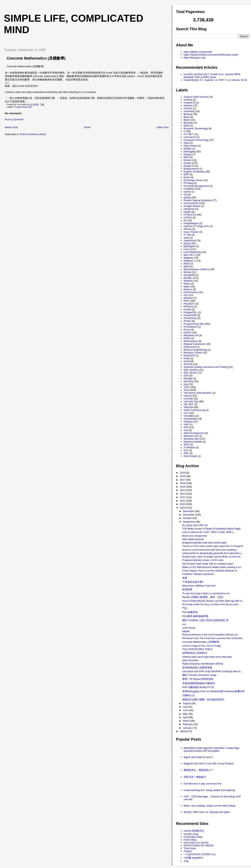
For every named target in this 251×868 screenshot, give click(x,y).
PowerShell (190, 315)
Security (188, 364)
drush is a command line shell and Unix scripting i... (211, 550)
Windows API (191, 436)
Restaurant (190, 347)
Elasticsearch (191, 169)
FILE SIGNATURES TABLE (197, 649)
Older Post (163, 127)
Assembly (189, 111)
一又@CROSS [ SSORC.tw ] (200, 854)
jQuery (187, 243)
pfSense (188, 298)
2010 (183, 504)
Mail (186, 264)
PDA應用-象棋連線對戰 (195, 616)
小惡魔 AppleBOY (194, 858)
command (189, 137)
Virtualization (191, 419)
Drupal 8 (188, 166)
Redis (187, 338)
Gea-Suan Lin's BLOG (196, 843)
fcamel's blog (191, 834)
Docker (188, 160)
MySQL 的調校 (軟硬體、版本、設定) (203, 597)
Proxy (187, 330)
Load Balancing (192, 252)
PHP (186, 301)
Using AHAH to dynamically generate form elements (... (213, 553)
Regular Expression (194, 344)
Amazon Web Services (196, 97)
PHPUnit (188, 307)
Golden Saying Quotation (198, 200)
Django (188, 154)
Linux (187, 249)
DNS (186, 157)
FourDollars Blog (193, 837)
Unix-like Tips (191, 401)
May (186, 714)
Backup (188, 114)
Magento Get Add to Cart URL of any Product (209, 763)
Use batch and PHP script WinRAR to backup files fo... (212, 671)
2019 (183, 473)
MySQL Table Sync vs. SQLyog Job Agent (207, 812)
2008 (183, 731)
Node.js (188, 289)
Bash (187, 117)
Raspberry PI (191, 335)
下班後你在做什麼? (193, 582)
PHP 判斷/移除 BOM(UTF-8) (198, 687)
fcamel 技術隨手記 (194, 831)
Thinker (188, 851)
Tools (187, 390)
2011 (183, 501)
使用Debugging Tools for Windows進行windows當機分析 (214, 691)
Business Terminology (196, 128)
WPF (186, 445)
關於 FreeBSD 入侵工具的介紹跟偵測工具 (206, 620)
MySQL (188, 278)
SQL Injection (191, 370)
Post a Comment (14, 119)
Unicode (188, 399)
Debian (188, 149)
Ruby (187, 358)
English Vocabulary (194, 172)
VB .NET (189, 404)
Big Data (188, 123)
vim (186, 413)
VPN (186, 427)
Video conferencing (194, 410)
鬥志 (185, 608)
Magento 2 (189, 261)
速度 (185, 578)
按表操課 (187, 589)
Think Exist (190, 848)
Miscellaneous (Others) (197, 269)
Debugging (190, 151)
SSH (186, 376)
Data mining (190, 146)
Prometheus (190, 327)
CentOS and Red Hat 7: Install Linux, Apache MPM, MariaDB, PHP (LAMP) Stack (212, 76)
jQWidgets (189, 246)
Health (187, 212)
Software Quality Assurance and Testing (206, 367)
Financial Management (196, 186)
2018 (183, 476)
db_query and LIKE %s (195, 525)
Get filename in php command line (203, 784)
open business (190, 660)
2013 (183, 494)
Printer (187, 321)
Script (187, 361)
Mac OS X (189, 255)
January (188, 728)
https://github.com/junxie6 (198, 52)
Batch (187, 120)
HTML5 (188, 218)
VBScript (189, 407)
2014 (183, 490)
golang (187, 197)
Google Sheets (192, 206)
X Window (189, 447)
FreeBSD (189, 189)
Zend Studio (190, 456)
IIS (185, 220)
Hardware (189, 209)
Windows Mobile (193, 442)
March (187, 721)
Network (188, 281)
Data (186, 143)
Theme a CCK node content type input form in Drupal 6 (213, 546)
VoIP (186, 424)
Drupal (187, 163)
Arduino (188, 108)
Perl (186, 295)
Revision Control (193, 353)
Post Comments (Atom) (33, 134)
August (187, 703)
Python (187, 332)
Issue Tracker (191, 232)
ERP (186, 174)
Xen (186, 450)
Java (186, 238)
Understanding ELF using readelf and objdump (209, 790)
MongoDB (189, 275)
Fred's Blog (190, 840)
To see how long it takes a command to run (206, 593)
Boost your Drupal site (195, 536)
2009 (183, 508)
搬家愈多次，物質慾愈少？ (199, 770)
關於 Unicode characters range (199, 675)
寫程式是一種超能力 (195, 777)
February (188, 724)
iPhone (187, 229)
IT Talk (187, 235)
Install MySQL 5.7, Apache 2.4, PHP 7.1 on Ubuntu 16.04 (215, 80)
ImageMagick (191, 223)
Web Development (194, 433)
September (189, 522)
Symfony (189, 381)
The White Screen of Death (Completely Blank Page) (211, 529)
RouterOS (189, 355)
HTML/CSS (190, 215)
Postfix (187, 309)
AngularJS (189, 103)
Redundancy (191, 341)
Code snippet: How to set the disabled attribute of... (211, 571)
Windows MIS (191, 439)
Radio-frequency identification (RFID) (203, 664)
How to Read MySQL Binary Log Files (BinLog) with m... (213, 601)
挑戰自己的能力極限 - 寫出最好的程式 (203, 700)
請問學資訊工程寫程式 (195, 653)
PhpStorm (189, 304)
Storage (188, 378)
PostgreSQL (190, 312)
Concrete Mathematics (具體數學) (36, 58)
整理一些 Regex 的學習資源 (198, 679)
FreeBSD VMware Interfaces (198, 574)
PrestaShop (190, 318)
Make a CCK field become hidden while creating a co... (213, 567)
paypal (186, 631)
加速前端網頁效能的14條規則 (199, 683)
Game (187, 192)
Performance (191, 292)
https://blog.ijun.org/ (194, 58)
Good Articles (191, 203)
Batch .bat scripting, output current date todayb (210, 806)
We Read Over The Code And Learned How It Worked (212, 638)
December (189, 511)
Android (188, 100)
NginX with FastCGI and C (198, 757)
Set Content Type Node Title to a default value (208, 564)
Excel (187, 177)
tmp (186, 384)
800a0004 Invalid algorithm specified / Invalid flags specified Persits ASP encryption (212, 749)
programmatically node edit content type (204, 543)
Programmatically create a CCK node (203, 560)
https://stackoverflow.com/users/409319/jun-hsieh (211, 55)
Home (87, 127)
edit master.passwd (193, 539)
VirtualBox (189, 416)
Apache (188, 105)
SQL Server (190, 373)
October (188, 518)
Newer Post (11, 127)
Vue (186, 430)
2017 (183, 480)
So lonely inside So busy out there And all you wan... (211, 604)
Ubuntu (188, 396)
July (185, 707)
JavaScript (189, 241)
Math (186, 266)
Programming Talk (23, 107)
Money (187, 272)
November (189, 515)
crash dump (189, 628)
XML (186, 453)
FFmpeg (188, 183)
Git (185, 195)
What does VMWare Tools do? (199, 586)
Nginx (187, 286)
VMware (188, 422)
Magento (189, 258)
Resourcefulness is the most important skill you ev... (211, 635)
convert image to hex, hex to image (202, 646)
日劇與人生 (189, 695)
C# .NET (188, 134)
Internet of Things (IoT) (196, 226)
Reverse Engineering (195, 350)
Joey (186, 861)
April (186, 717)
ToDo (187, 387)
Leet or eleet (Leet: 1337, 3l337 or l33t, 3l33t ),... (209, 532)
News (187, 284)
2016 (183, 483)
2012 (183, 497)
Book (187, 126)
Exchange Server (193, 180)
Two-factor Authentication (198, 393)
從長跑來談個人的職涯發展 (197, 668)
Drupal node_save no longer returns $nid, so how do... (212, 557)
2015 (183, 487)
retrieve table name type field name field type (207, 657)
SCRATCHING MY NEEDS (199, 845)
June (186, 710)
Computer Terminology (196, 140)
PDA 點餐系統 (190, 612)
